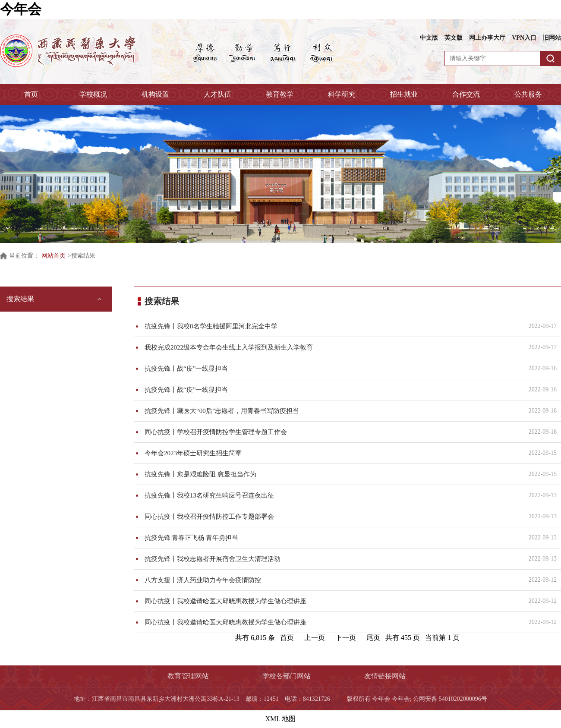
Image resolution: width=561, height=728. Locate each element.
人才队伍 (217, 94)
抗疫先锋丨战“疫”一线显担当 (331, 369)
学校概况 (93, 94)
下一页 (346, 638)
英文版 (454, 38)
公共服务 (528, 94)
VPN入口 (524, 38)
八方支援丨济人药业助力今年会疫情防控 (331, 580)
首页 (31, 94)
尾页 (373, 638)
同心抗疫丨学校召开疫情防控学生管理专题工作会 (331, 432)
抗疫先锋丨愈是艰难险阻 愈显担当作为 (331, 474)
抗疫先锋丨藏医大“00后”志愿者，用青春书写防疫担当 (331, 411)
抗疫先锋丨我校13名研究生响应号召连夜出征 (331, 495)
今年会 (21, 9)
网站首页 (54, 256)
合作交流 (466, 94)
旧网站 (552, 38)
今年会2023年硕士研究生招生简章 (331, 453)
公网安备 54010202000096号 (450, 699)
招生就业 (404, 94)
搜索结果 (20, 299)
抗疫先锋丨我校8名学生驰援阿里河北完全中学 (331, 326)
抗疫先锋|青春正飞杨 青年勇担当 (331, 538)
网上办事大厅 (487, 38)
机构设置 (155, 94)
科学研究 (342, 94)
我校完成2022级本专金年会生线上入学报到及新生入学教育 (331, 347)
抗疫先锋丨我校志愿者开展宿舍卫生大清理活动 (331, 559)
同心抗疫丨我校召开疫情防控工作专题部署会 (331, 517)
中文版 (429, 38)
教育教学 (280, 94)
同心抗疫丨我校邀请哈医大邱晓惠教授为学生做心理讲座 (331, 601)
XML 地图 (281, 719)
